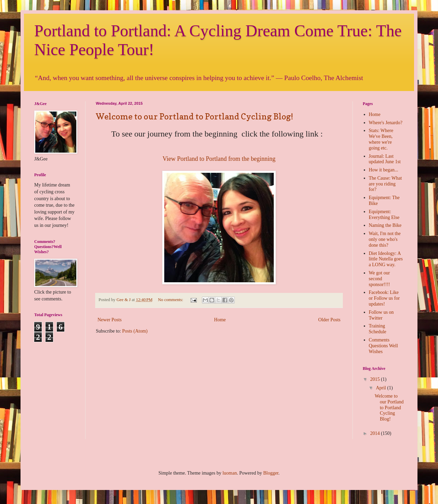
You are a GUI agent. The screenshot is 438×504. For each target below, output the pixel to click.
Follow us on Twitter (381, 315)
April (381, 388)
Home (220, 320)
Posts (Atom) (135, 331)
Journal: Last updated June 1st (385, 159)
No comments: (171, 300)
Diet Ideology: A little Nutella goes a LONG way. (386, 259)
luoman (230, 473)
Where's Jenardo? (386, 123)
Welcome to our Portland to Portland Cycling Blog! (195, 117)
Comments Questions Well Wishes (383, 346)
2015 (376, 379)
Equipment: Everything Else (384, 215)
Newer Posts (109, 320)
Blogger (271, 473)
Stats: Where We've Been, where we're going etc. (381, 139)
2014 (376, 433)
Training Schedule (378, 329)
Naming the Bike (385, 225)
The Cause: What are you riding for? (385, 184)
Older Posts (329, 320)
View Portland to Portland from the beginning (219, 159)
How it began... (384, 170)
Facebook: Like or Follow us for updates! (384, 298)
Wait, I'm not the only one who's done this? (385, 239)
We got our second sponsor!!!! (379, 279)
